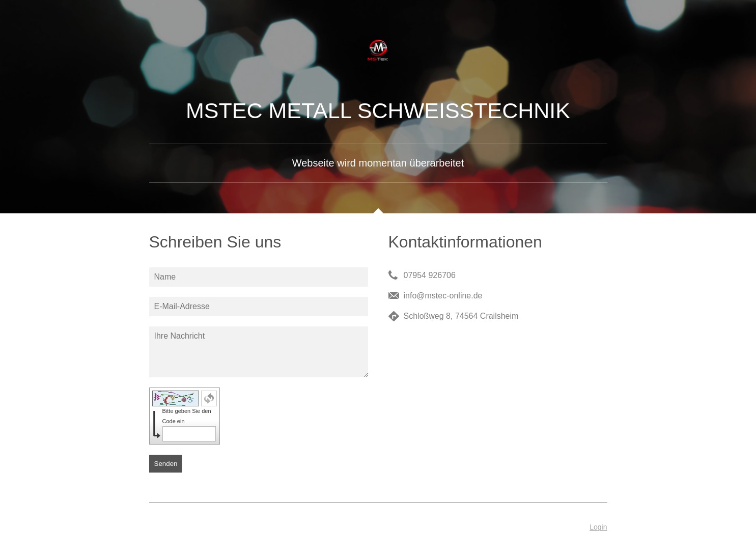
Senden (166, 464)
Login (598, 527)
